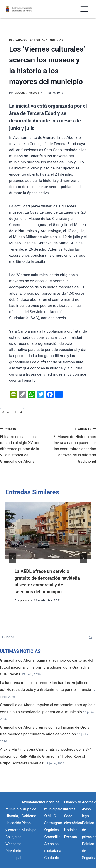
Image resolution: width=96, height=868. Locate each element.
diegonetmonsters (27, 92)
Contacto (52, 858)
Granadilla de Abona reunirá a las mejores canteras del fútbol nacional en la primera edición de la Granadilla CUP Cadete (47, 667)
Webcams (14, 844)
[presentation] (48, 531)
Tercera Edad (12, 412)
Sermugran (53, 823)
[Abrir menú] (84, 9)
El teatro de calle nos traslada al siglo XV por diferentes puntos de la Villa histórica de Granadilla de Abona (22, 444)
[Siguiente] (83, 558)
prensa (25, 600)
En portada (39, 40)
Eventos (71, 837)
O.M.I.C (50, 816)
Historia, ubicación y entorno (13, 823)
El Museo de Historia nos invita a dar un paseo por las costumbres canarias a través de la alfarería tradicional (74, 444)
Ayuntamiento (33, 802)
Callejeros (13, 837)
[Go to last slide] (13, 558)
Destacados (18, 40)
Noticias (57, 40)
